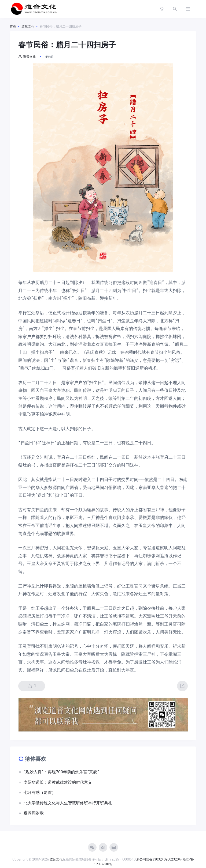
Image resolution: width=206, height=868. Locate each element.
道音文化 (27, 57)
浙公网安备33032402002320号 (159, 859)
